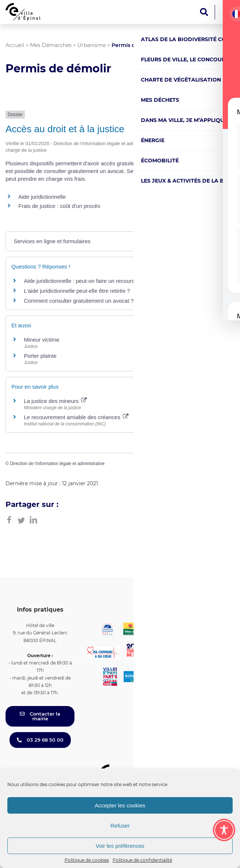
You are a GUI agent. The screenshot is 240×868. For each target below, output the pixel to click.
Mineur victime (42, 340)
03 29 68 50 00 (40, 740)
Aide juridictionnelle (42, 197)
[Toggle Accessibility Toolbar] (224, 830)
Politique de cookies (87, 860)
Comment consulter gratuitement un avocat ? (79, 301)
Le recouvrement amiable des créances (76, 417)
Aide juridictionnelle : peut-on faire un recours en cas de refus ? (101, 281)
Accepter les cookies (120, 805)
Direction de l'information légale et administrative (57, 464)
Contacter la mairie (40, 716)
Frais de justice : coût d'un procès (59, 206)
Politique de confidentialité (142, 860)
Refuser (120, 826)
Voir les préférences (120, 846)
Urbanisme (92, 45)
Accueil (15, 45)
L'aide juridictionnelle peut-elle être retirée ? (77, 291)
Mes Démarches (51, 45)
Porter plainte (40, 356)
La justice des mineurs (55, 401)
